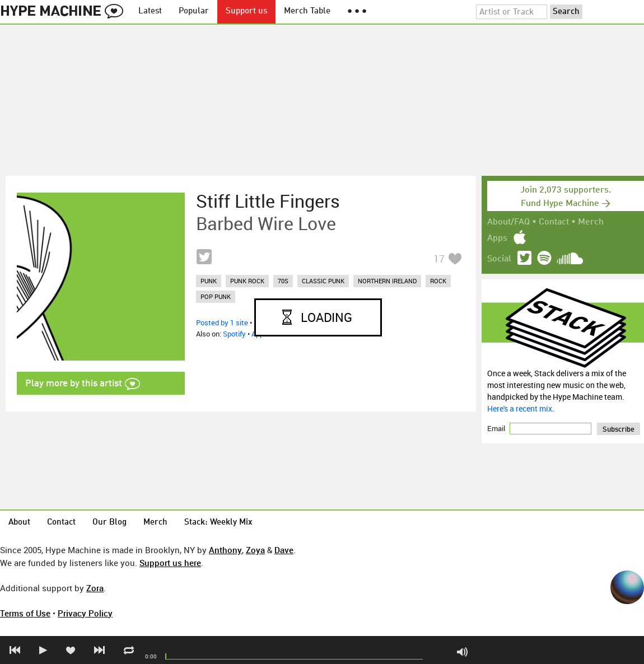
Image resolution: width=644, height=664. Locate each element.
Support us (246, 11)
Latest (150, 11)
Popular (194, 11)
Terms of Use (25, 613)
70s (283, 281)
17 (439, 259)
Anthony (225, 550)
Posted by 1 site (222, 322)
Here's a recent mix (520, 408)
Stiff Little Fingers (268, 201)
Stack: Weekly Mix (218, 523)
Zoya (255, 550)
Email (497, 428)
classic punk (323, 281)
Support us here (170, 563)
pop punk (216, 296)
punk (209, 281)
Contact (554, 222)
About (19, 523)
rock (438, 281)
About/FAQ (508, 222)
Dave (284, 550)
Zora (95, 588)
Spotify (234, 334)
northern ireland (387, 281)
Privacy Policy (85, 613)
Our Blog (109, 523)
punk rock (247, 281)
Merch (591, 222)
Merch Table (307, 11)
